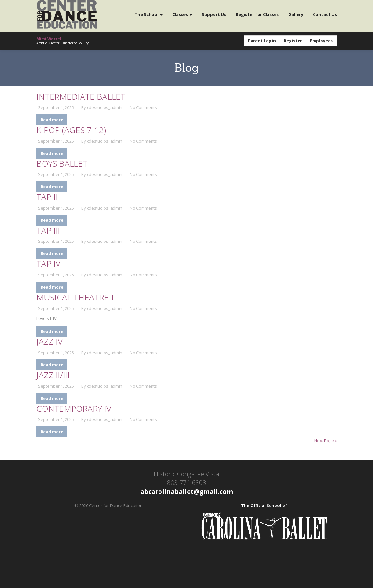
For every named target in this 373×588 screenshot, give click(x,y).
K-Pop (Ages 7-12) (71, 130)
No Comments (143, 107)
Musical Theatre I (75, 297)
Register (293, 41)
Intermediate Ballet (81, 97)
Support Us (214, 14)
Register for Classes (257, 14)
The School (149, 14)
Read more (52, 120)
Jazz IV (50, 341)
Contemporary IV (74, 409)
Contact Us (325, 14)
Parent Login (262, 41)
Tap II (47, 197)
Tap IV (48, 264)
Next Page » (326, 441)
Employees (321, 41)
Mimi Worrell (50, 39)
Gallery (296, 14)
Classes (182, 14)
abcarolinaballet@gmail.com (187, 492)
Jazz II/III (53, 375)
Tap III (48, 230)
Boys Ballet (62, 163)
